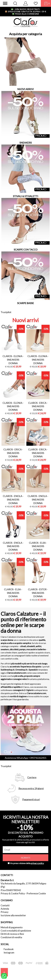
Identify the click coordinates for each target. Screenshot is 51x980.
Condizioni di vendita (11, 937)
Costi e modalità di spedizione (16, 931)
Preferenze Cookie (36, 893)
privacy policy (37, 863)
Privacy (5, 912)
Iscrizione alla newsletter (13, 915)
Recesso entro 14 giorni (31, 788)
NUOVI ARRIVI (26, 89)
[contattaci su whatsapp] (4, 976)
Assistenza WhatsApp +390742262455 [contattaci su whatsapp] (26, 758)
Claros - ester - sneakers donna (38, 593)
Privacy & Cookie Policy (13, 893)
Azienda (5, 909)
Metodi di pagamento (12, 927)
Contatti (5, 905)
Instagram (9, 953)
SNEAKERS (26, 143)
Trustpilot (6, 312)
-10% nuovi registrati (26, 9)
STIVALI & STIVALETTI (26, 196)
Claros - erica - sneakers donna (38, 406)
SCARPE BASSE (26, 303)
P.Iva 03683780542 (11, 890)
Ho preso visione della (27, 863)
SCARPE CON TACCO (26, 250)
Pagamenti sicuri (31, 799)
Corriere (32, 777)
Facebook (9, 949)
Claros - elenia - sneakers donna (13, 360)
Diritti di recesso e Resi (12, 934)
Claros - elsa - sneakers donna (38, 546)
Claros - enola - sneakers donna (13, 499)
